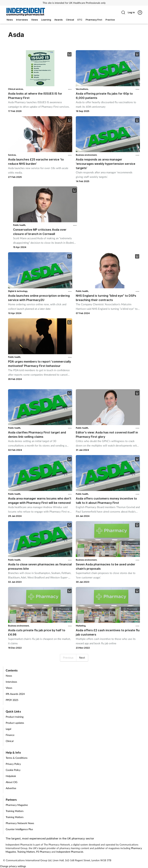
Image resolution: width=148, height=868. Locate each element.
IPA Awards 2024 (15, 694)
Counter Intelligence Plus (19, 829)
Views (9, 688)
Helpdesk (11, 776)
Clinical (10, 741)
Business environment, (86, 155)
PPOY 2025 (12, 700)
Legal (8, 729)
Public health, (20, 225)
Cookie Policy (13, 770)
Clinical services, (16, 89)
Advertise (11, 788)
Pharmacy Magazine (17, 805)
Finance (10, 735)
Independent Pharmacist (70, 852)
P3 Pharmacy (43, 852)
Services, (12, 155)
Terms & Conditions (17, 758)
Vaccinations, (82, 89)
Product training (15, 717)
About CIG (12, 782)
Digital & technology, (18, 291)
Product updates (15, 723)
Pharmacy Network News (20, 823)
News (9, 676)
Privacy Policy (13, 764)
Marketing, (81, 626)
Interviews (11, 682)
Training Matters (15, 811)
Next (82, 658)
